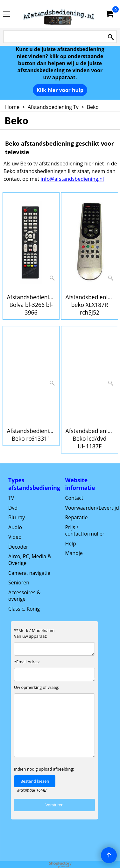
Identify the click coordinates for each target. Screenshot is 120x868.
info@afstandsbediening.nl (72, 179)
